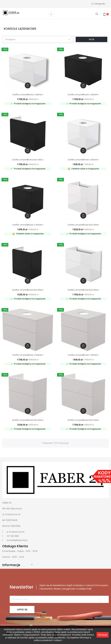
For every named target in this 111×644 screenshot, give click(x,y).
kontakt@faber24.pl (17, 540)
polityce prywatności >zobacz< (48, 640)
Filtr (92, 39)
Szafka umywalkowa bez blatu (28, 160)
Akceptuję (103, 635)
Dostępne (38, 39)
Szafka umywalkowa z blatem (28, 95)
